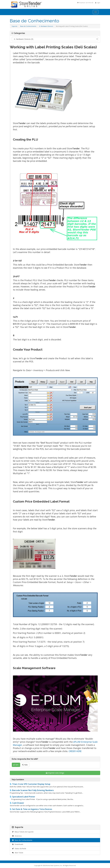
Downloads (18, 844)
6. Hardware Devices (46, 26)
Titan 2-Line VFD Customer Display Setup (30, 784)
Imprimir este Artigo (55, 773)
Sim (16, 765)
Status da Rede (19, 849)
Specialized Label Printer (22, 797)
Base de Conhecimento (28, 26)
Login (98, 3)
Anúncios (17, 836)
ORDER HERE (75, 751)
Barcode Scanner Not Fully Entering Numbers (32, 790)
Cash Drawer (17, 803)
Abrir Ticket (17, 853)
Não (25, 765)
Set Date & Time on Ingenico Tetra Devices (31, 809)
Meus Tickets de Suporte (23, 832)
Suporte (15, 26)
